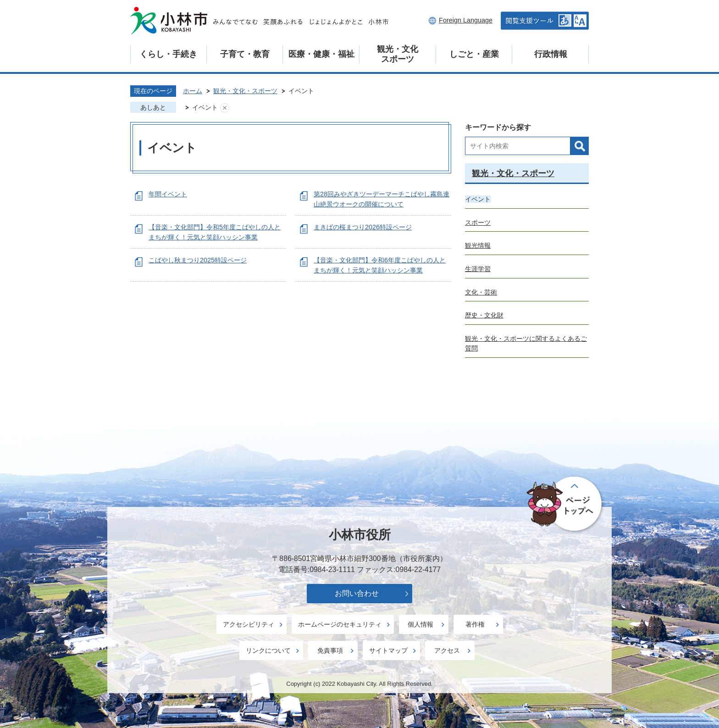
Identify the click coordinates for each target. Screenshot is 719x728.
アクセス (447, 650)
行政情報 (551, 54)
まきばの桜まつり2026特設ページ (363, 227)
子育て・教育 (245, 54)
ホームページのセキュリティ (340, 624)
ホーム (193, 91)
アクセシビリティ (249, 624)
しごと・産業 (474, 54)
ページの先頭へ (566, 505)
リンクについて (268, 650)
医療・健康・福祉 (321, 54)
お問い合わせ (357, 593)
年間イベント (168, 194)
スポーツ (478, 222)
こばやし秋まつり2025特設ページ (198, 260)
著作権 (475, 624)
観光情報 (478, 245)
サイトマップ (388, 650)
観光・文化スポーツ (398, 54)
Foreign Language (466, 20)
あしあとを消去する (225, 108)
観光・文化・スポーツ (245, 91)
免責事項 (330, 650)
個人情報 (420, 624)
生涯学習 (478, 269)
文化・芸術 (481, 292)
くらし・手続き (168, 54)
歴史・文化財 (484, 315)
